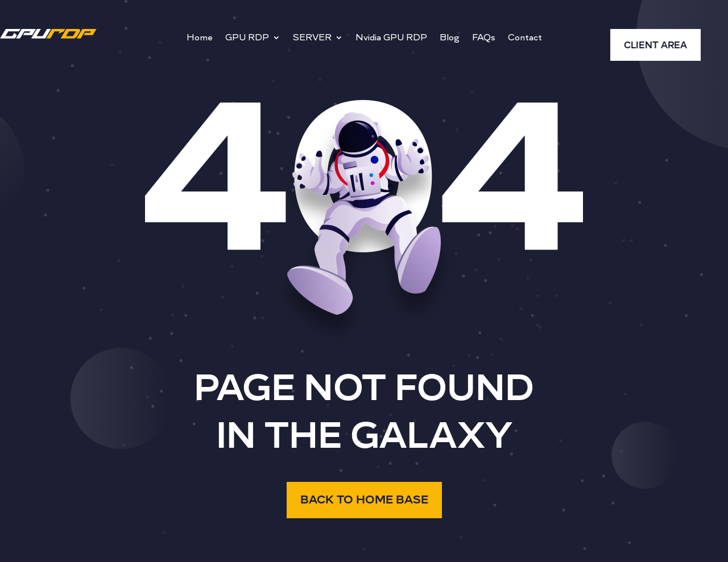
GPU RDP (247, 38)
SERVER (312, 38)
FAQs (484, 38)
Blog (450, 38)
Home (200, 38)
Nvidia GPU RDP (391, 38)
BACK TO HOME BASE (364, 500)
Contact (525, 38)
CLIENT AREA (655, 45)
